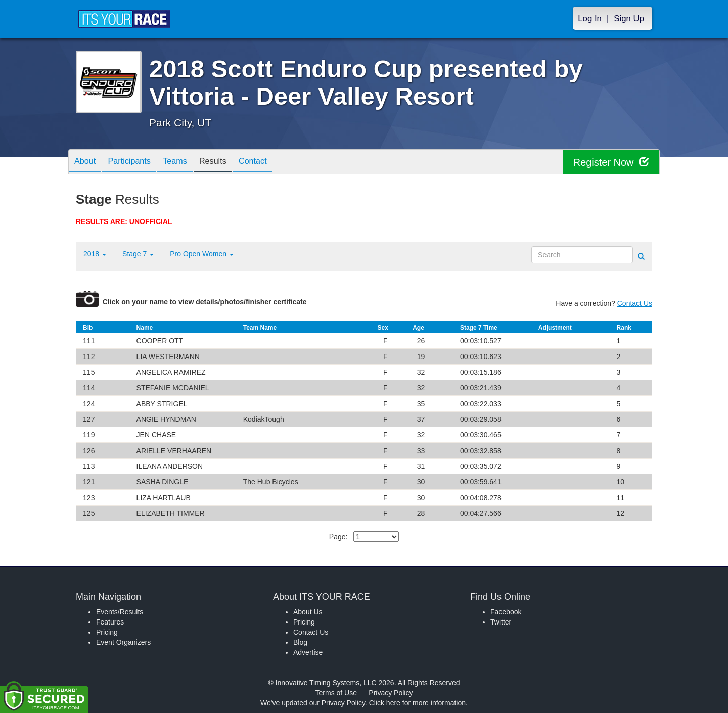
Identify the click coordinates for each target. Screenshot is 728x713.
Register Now (611, 162)
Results (231, 163)
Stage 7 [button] (138, 254)
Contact (276, 163)
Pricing (107, 632)
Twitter (501, 622)
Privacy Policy (391, 693)
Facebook (506, 612)
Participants (137, 163)
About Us (308, 612)
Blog (300, 642)
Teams (188, 163)
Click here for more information (417, 703)
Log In (590, 18)
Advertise (308, 652)
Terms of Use (336, 693)
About (87, 163)
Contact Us (635, 303)
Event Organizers (123, 642)
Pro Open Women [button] (202, 254)
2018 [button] (95, 254)
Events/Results (120, 612)
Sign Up (629, 18)
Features (110, 622)
